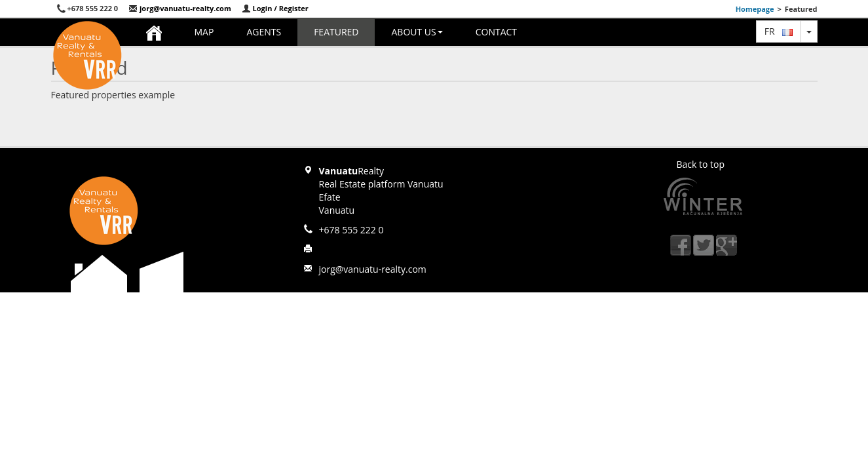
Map (204, 32)
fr (779, 31)
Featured (336, 32)
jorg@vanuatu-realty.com (180, 8)
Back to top (701, 164)
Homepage (755, 9)
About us (417, 32)
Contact (496, 32)
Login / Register (275, 8)
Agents (264, 32)
